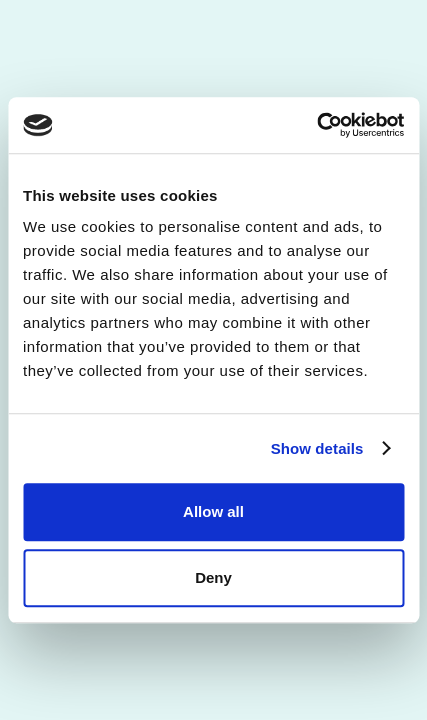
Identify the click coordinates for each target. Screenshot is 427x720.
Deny (213, 577)
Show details (317, 448)
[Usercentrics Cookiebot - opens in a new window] (316, 125)
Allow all (213, 511)
